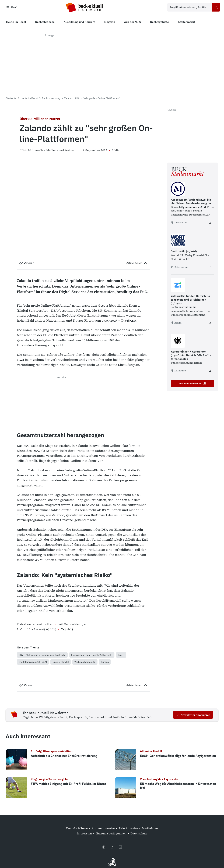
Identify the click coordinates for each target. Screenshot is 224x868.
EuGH (121, 656)
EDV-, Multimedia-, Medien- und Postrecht (42, 656)
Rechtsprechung (51, 99)
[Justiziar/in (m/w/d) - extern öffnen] (210, 268)
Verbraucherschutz (85, 663)
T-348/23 (128, 322)
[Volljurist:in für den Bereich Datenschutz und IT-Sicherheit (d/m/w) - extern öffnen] (210, 324)
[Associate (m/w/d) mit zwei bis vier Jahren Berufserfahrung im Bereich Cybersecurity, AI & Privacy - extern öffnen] (210, 223)
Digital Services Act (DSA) (33, 663)
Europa (105, 663)
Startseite (11, 99)
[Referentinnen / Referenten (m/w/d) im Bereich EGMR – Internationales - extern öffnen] (210, 371)
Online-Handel (61, 663)
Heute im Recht (29, 99)
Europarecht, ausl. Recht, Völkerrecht (92, 656)
